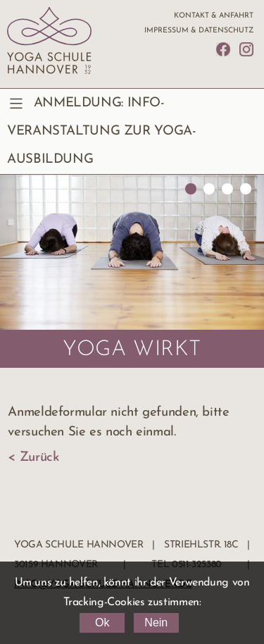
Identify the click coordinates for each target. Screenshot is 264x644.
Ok (102, 623)
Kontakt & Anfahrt (214, 16)
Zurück (39, 458)
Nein (156, 623)
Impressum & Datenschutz (199, 31)
